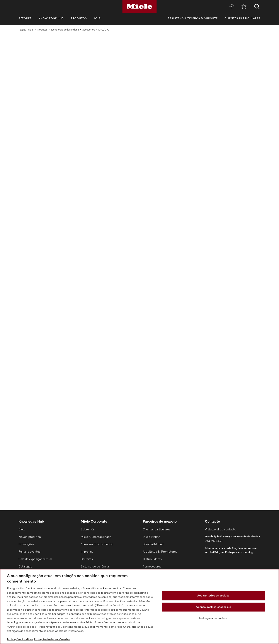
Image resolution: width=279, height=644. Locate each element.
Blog (21, 530)
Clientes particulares (242, 19)
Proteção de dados (46, 640)
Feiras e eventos (30, 552)
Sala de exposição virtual (35, 559)
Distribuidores (152, 559)
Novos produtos (30, 537)
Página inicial (26, 30)
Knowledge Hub (51, 19)
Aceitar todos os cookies (213, 596)
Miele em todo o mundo (97, 544)
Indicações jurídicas (20, 640)
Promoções (26, 544)
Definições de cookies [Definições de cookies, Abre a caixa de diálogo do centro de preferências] (214, 618)
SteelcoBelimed (153, 544)
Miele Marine (151, 537)
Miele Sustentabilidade (96, 537)
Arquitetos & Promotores (160, 552)
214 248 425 (214, 541)
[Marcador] (244, 7)
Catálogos (25, 567)
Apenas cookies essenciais (214, 607)
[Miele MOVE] (232, 7)
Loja (97, 19)
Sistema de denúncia (95, 567)
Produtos (79, 19)
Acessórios (89, 30)
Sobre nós (88, 530)
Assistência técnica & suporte (193, 19)
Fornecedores (152, 567)
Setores (25, 19)
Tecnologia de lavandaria (65, 30)
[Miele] (139, 7)
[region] (139, 607)
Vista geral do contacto (220, 530)
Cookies (65, 640)
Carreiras (87, 559)
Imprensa (87, 552)
